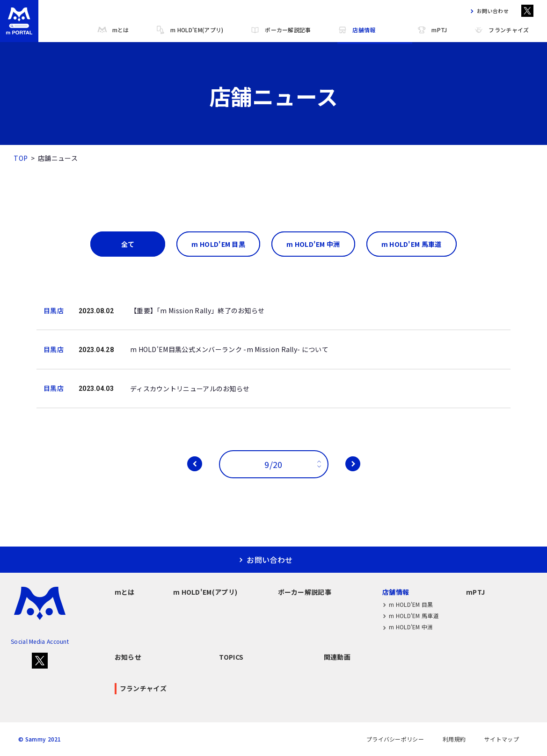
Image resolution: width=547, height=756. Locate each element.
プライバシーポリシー (395, 739)
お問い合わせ (488, 11)
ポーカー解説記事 (280, 30)
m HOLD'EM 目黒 (408, 604)
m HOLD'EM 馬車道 (411, 616)
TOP (21, 158)
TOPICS (231, 657)
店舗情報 (356, 30)
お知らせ (128, 657)
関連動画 (337, 657)
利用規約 (454, 739)
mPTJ (432, 30)
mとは (113, 30)
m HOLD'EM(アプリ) (189, 30)
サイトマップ (502, 739)
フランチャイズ (501, 30)
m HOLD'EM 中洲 (408, 627)
